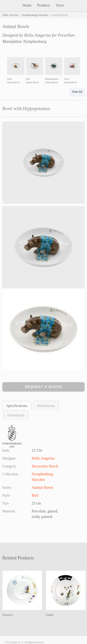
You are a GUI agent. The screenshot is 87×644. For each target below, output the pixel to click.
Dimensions (46, 406)
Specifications (17, 406)
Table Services (10, 15)
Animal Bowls (43, 487)
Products (44, 5)
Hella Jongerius (37, 35)
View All (77, 92)
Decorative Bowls (45, 466)
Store (60, 5)
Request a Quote (43, 387)
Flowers (8, 615)
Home (27, 5)
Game (50, 615)
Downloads (16, 415)
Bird (35, 495)
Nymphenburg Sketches (35, 15)
